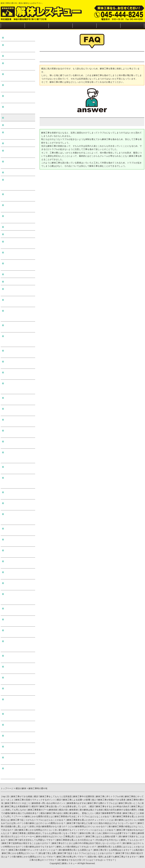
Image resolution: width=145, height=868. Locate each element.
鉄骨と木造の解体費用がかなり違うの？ (19, 410)
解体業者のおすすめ (15, 143)
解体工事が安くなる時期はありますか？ (19, 679)
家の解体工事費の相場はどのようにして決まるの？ (19, 432)
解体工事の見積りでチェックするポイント (19, 87)
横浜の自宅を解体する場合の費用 (19, 243)
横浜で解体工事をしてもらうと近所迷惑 (19, 47)
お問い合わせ (132, 25)
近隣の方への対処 (61, 25)
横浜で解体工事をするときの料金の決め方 (19, 196)
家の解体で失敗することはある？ (19, 541)
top (4, 796)
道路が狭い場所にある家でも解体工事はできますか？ (19, 748)
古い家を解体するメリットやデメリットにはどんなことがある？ (19, 456)
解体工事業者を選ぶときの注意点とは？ (19, 563)
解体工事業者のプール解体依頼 (19, 218)
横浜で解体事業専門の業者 (19, 281)
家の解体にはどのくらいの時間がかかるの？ (19, 610)
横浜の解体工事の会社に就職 (19, 265)
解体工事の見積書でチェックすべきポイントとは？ (19, 657)
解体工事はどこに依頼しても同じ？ (19, 291)
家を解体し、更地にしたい (19, 274)
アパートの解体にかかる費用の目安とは (19, 301)
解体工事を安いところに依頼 (19, 163)
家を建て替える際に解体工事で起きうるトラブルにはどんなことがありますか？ (19, 703)
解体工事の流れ (37, 25)
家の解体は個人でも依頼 (18, 234)
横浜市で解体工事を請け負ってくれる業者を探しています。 (19, 183)
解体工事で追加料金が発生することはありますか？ (19, 585)
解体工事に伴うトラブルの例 (19, 65)
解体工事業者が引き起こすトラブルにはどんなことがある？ (19, 314)
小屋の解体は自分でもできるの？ (19, 621)
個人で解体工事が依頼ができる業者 (19, 108)
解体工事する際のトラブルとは (19, 152)
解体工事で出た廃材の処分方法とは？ (19, 715)
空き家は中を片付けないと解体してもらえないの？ (19, 574)
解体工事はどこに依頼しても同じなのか (19, 207)
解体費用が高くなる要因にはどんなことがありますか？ (19, 645)
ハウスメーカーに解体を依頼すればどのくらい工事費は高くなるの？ (19, 517)
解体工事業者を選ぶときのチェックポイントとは (19, 352)
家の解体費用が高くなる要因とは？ (19, 668)
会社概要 (108, 25)
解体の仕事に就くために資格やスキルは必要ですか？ (19, 494)
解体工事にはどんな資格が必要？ (19, 530)
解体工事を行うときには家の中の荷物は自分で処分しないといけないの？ (19, 597)
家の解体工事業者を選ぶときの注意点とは (19, 327)
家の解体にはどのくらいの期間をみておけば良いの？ (19, 363)
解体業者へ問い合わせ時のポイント (19, 134)
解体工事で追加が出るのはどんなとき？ (19, 468)
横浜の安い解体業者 (15, 227)
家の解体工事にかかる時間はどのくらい (19, 443)
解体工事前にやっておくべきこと (19, 76)
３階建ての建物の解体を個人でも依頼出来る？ (19, 254)
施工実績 (84, 25)
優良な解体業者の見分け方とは (19, 505)
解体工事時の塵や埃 (15, 118)
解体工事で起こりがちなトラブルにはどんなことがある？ (19, 340)
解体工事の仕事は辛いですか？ (19, 737)
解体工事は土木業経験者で (19, 172)
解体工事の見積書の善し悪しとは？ (19, 399)
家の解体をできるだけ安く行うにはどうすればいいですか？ (19, 772)
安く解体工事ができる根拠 (19, 37)
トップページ (13, 25)
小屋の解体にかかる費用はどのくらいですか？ (19, 726)
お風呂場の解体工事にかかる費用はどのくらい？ (19, 690)
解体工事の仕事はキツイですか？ (19, 759)
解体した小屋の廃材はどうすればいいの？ (19, 632)
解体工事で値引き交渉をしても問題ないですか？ (19, 552)
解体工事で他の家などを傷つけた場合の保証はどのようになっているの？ (19, 387)
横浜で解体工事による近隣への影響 (19, 97)
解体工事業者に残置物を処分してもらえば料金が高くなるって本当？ (19, 481)
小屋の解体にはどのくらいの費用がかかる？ (19, 374)
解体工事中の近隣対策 (16, 56)
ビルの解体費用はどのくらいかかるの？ (19, 421)
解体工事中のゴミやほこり (19, 125)
